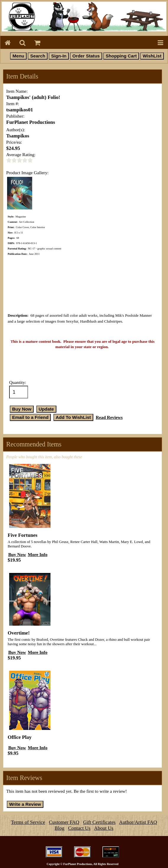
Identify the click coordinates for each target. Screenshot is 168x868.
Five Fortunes (23, 535)
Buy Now (17, 554)
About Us (104, 828)
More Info (37, 554)
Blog (59, 828)
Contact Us (79, 828)
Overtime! (19, 633)
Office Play (20, 737)
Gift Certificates (99, 822)
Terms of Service (28, 822)
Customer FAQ (64, 822)
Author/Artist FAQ (138, 822)
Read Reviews (109, 417)
